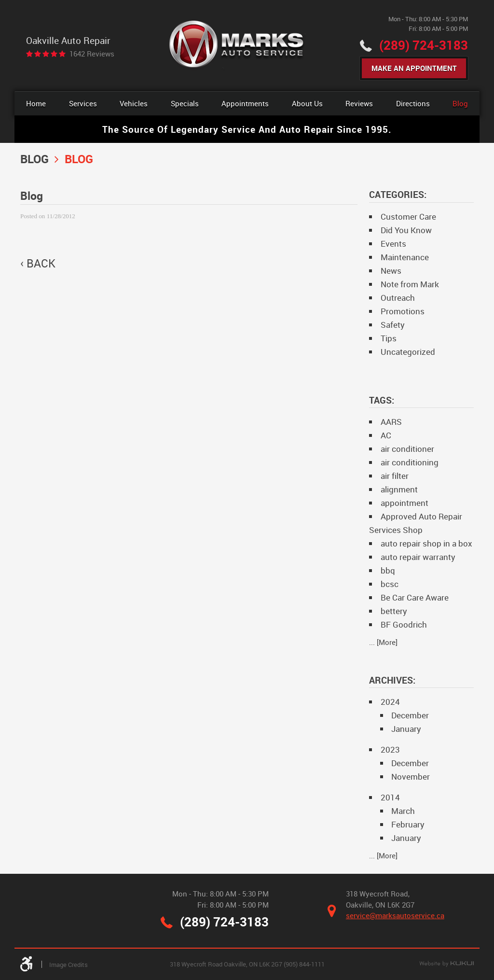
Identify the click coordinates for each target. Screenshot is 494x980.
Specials (185, 103)
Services (83, 103)
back (41, 264)
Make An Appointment (414, 68)
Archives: (392, 680)
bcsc (390, 584)
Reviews (359, 103)
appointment (405, 503)
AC (386, 435)
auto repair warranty (418, 557)
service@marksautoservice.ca (395, 915)
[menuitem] (36, 104)
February (408, 824)
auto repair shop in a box (426, 543)
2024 (390, 702)
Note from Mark (410, 284)
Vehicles (134, 103)
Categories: (398, 194)
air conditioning (410, 462)
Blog (460, 103)
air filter (395, 476)
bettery (394, 611)
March (403, 811)
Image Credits (69, 965)
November (411, 777)
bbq (388, 570)
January (406, 729)
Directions (413, 103)
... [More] (383, 642)
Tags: (382, 400)
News (391, 271)
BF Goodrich (404, 624)
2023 (390, 749)
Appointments (245, 103)
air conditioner (407, 449)
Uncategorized (408, 352)
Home (36, 103)
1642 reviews (92, 54)
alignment (399, 489)
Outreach (398, 298)
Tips (389, 338)
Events (393, 244)
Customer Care (408, 217)
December (410, 715)
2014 (390, 797)
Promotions (403, 311)
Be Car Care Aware (415, 597)
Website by (446, 964)
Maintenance (405, 257)
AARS (391, 422)
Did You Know (406, 230)
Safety (393, 325)
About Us (307, 103)
